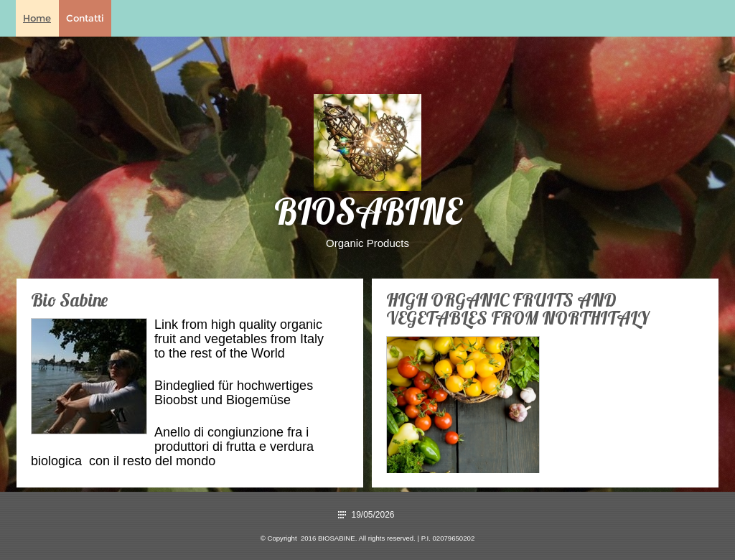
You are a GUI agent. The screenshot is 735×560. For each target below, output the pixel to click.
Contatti (85, 18)
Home (37, 18)
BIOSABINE (368, 216)
